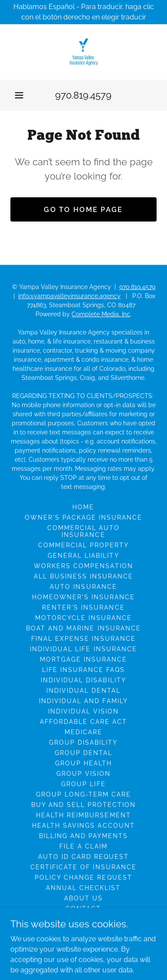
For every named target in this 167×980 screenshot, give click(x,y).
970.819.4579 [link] (83, 95)
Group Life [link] (83, 784)
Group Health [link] (83, 763)
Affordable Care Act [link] (83, 722)
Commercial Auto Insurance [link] (83, 531)
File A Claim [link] (83, 846)
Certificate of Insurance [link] (83, 867)
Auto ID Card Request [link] (83, 857)
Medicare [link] (83, 732)
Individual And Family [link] (83, 701)
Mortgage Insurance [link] (83, 659)
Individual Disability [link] (83, 680)
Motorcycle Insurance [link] (83, 618)
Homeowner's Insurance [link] (83, 597)
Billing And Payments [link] (83, 836)
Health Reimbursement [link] (83, 815)
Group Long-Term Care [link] (83, 794)
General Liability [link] (83, 556)
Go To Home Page (83, 210)
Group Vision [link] (83, 774)
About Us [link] (83, 898)
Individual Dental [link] (83, 691)
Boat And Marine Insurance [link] (83, 628)
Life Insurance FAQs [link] (83, 670)
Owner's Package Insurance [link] (83, 517)
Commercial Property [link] (83, 545)
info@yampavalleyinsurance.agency (69, 296)
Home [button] (83, 507)
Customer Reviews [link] (83, 929)
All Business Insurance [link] (83, 576)
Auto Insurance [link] (83, 587)
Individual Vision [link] (83, 711)
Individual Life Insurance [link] (83, 649)
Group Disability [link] (83, 742)
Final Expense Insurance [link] (83, 639)
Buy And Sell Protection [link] (83, 805)
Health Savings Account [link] (83, 826)
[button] (19, 95)
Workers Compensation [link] (83, 566)
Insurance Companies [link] (83, 919)
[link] (84, 52)
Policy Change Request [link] (83, 877)
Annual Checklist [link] (83, 888)
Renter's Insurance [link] (83, 607)
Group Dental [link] (83, 753)
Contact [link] (83, 909)
